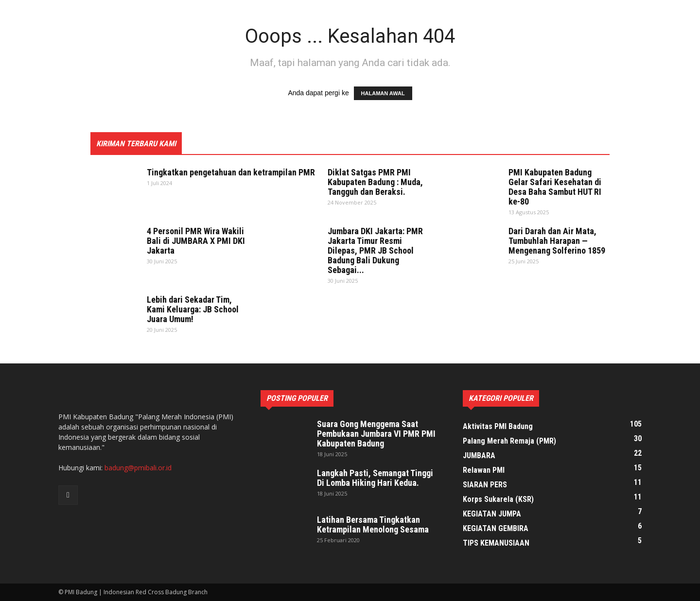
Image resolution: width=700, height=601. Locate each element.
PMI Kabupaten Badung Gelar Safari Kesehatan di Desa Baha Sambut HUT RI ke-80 (555, 187)
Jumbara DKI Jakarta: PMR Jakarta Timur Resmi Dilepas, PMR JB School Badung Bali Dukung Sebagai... (375, 250)
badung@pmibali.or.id (138, 468)
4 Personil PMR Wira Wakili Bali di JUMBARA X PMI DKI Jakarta (196, 241)
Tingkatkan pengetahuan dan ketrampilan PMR (231, 172)
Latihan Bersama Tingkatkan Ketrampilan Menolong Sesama (373, 524)
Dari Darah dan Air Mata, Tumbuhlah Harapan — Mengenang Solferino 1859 (557, 241)
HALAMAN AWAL (383, 93)
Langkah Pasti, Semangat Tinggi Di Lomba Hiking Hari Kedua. (375, 478)
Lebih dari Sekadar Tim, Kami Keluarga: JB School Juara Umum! (193, 309)
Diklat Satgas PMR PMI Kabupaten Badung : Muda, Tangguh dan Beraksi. (375, 182)
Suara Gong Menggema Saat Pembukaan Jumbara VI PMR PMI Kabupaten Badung (376, 434)
